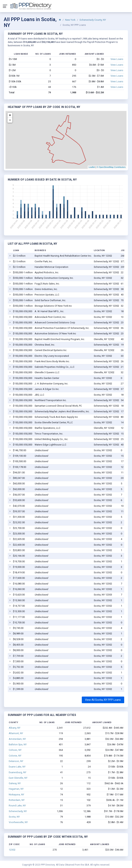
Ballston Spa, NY (18, 744)
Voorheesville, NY (18, 822)
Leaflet (92, 167)
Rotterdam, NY (17, 800)
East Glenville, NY (18, 778)
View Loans (117, 59)
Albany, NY (15, 728)
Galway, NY (15, 783)
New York (70, 20)
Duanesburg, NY (17, 772)
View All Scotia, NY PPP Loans (103, 700)
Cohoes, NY (15, 750)
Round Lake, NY (17, 806)
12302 (12, 850)
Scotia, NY (14, 817)
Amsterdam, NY (17, 739)
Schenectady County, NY (93, 20)
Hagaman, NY (16, 789)
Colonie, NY (15, 756)
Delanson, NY (16, 761)
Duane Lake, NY (17, 767)
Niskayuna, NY (16, 795)
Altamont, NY (16, 733)
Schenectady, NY (18, 811)
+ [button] (10, 115)
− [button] (10, 120)
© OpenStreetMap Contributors (111, 167)
